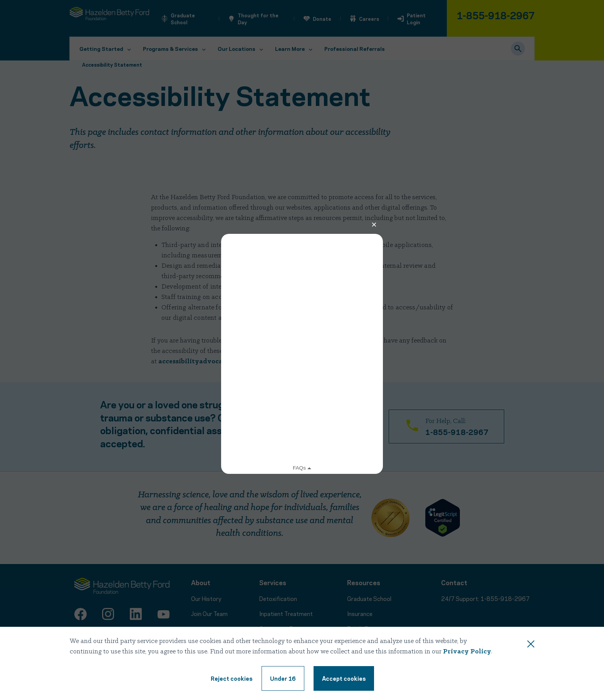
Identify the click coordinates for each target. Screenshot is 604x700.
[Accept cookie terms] (344, 678)
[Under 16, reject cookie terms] (283, 678)
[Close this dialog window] (531, 645)
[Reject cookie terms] (232, 678)
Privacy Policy (467, 652)
